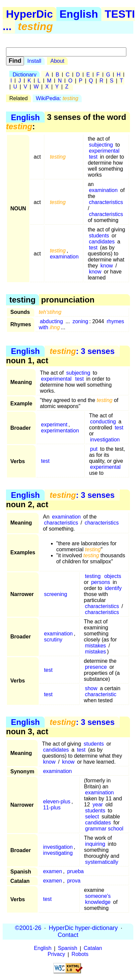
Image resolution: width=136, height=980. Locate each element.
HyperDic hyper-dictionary (83, 928)
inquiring (95, 844)
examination (103, 190)
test (93, 157)
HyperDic (29, 14)
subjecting (101, 145)
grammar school (104, 829)
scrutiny (53, 640)
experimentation (60, 431)
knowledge (98, 902)
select (92, 817)
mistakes (95, 646)
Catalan (93, 948)
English (79, 14)
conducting (103, 422)
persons (100, 582)
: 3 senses (82, 351)
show (91, 688)
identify (113, 588)
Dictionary (24, 75)
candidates (102, 242)
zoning (80, 321)
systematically (102, 862)
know (106, 266)
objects (113, 576)
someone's (98, 896)
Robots (80, 954)
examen (52, 871)
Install (34, 61)
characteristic (101, 694)
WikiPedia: (57, 98)
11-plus (52, 808)
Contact (68, 935)
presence (96, 667)
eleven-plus (57, 802)
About (57, 61)
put (94, 449)
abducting (51, 321)
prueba (75, 871)
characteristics (106, 202)
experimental (104, 151)
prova (74, 881)
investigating (58, 853)
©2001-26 (28, 928)
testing (93, 576)
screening (55, 594)
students (99, 236)
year (97, 805)
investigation (105, 440)
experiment (54, 425)
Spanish (68, 948)
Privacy (56, 954)
